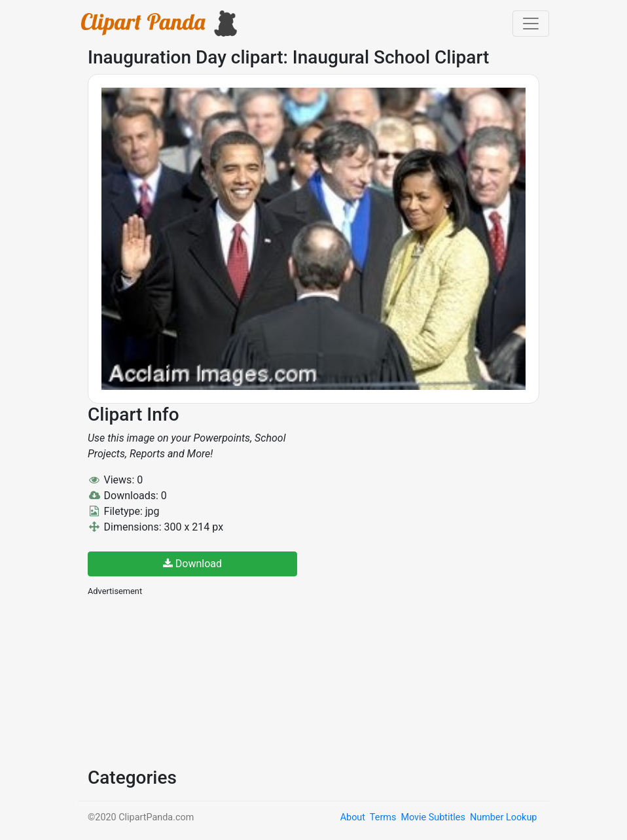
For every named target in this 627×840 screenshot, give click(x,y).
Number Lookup (503, 817)
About (353, 817)
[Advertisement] (186, 680)
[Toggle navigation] (531, 24)
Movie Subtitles (433, 817)
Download (192, 564)
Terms (383, 817)
